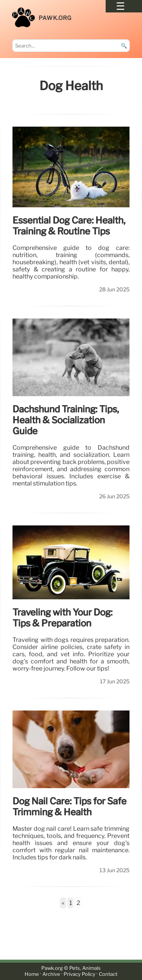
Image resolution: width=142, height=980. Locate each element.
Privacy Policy (80, 975)
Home (32, 975)
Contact (108, 975)
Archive (51, 975)
